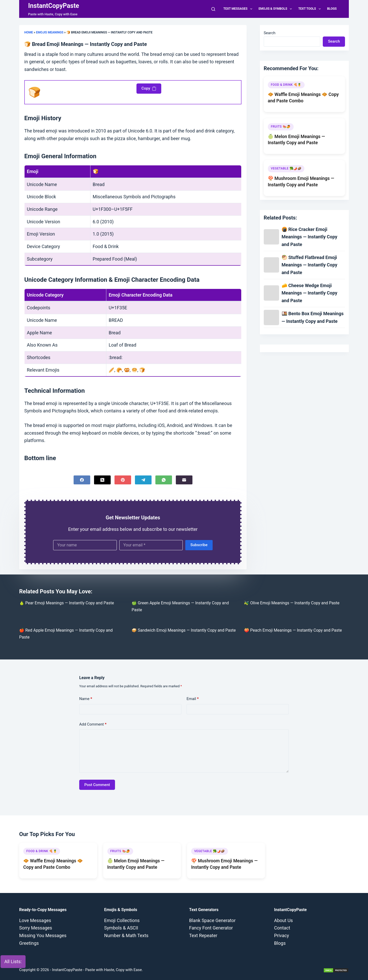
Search (270, 33)
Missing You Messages (43, 935)
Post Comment (97, 785)
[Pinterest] (123, 480)
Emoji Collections (122, 920)
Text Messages (239, 9)
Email (193, 699)
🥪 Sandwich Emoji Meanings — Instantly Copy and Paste (184, 630)
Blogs (332, 9)
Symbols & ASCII (121, 928)
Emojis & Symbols (276, 9)
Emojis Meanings (50, 32)
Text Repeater (203, 935)
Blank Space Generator (212, 920)
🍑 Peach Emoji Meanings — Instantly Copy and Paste (293, 630)
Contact (282, 928)
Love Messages (35, 920)
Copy (149, 88)
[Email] (184, 480)
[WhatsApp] (164, 480)
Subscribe (199, 545)
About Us (284, 920)
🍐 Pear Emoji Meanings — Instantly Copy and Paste (67, 603)
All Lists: (13, 961)
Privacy (282, 935)
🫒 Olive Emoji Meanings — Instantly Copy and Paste (292, 603)
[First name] (85, 545)
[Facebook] (82, 480)
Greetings (29, 943)
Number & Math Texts (126, 935)
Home (29, 32)
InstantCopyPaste (54, 6)
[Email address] (151, 545)
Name (86, 699)
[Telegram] (143, 480)
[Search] (213, 9)
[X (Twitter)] (102, 480)
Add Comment (93, 724)
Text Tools (310, 9)
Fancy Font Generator (211, 928)
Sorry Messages (36, 928)
